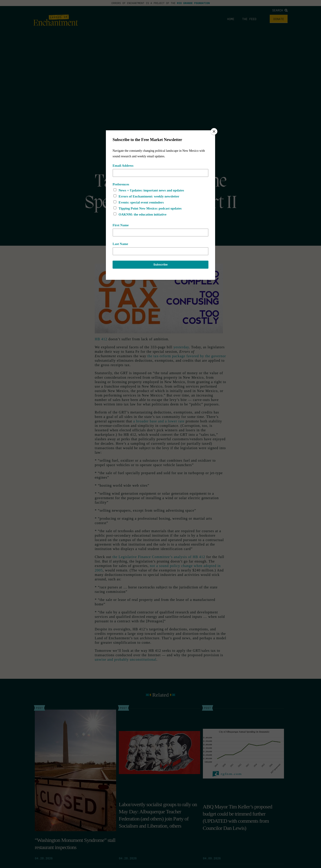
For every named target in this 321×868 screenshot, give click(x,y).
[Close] (214, 131)
